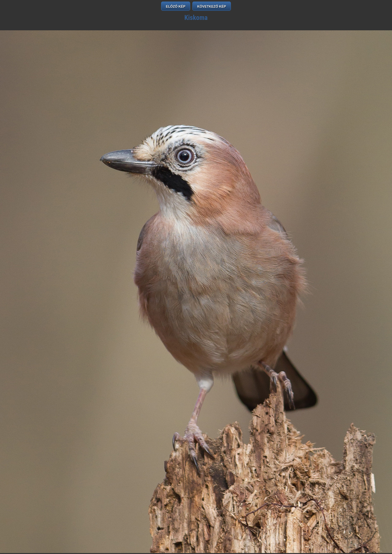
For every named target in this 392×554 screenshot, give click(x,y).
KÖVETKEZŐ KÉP (212, 6)
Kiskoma (196, 18)
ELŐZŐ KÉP (176, 6)
